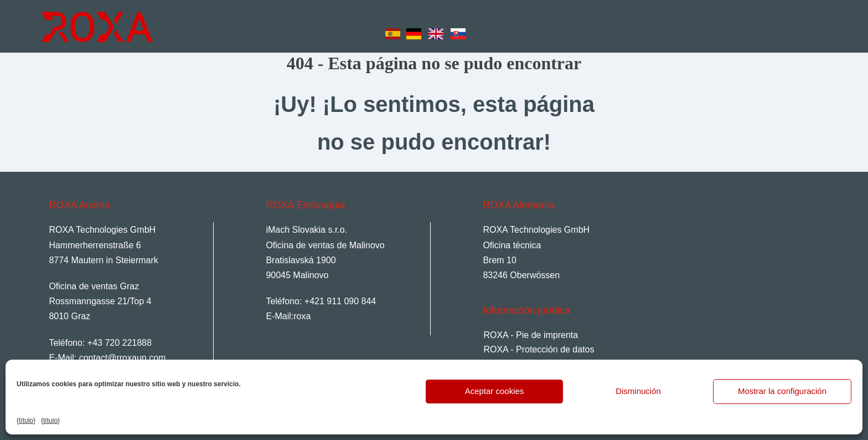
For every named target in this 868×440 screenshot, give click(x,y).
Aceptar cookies (495, 391)
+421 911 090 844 (340, 301)
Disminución (638, 391)
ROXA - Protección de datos (539, 349)
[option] (417, 28)
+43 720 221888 (120, 343)
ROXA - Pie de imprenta (531, 335)
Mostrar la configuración (782, 391)
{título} (26, 421)
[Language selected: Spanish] (429, 25)
